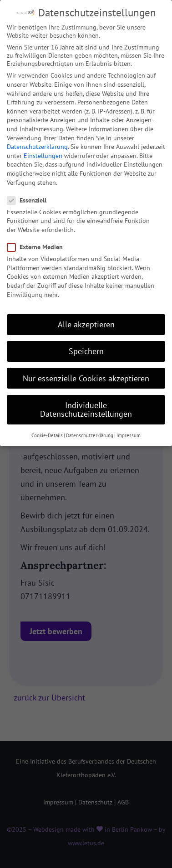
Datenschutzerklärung (37, 138)
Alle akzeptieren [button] (86, 315)
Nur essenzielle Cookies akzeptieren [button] (86, 369)
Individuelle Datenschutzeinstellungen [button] (86, 401)
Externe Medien (38, 238)
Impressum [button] (129, 426)
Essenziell (30, 191)
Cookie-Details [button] (47, 426)
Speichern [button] (86, 343)
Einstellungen (43, 147)
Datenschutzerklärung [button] (90, 426)
